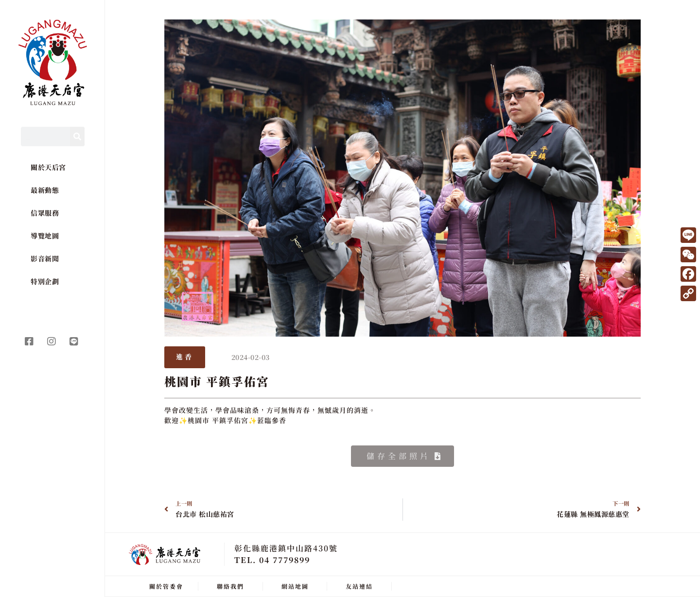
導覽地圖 (45, 236)
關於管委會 (166, 586)
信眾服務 (45, 213)
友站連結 (359, 586)
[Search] (77, 136)
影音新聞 (45, 258)
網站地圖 (295, 586)
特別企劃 (45, 281)
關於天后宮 (48, 167)
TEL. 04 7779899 (272, 560)
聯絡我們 (230, 586)
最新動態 (45, 190)
